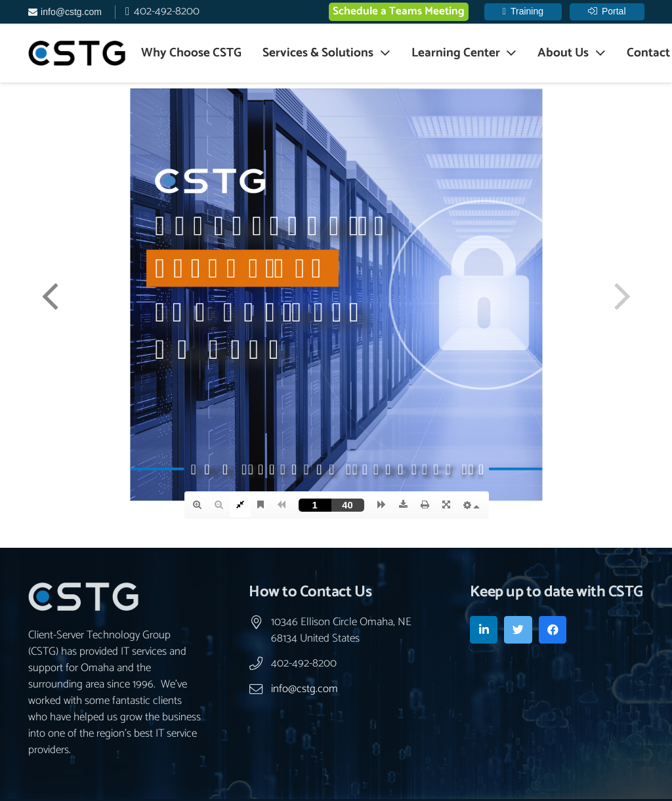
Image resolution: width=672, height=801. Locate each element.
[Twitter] (518, 630)
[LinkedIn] (484, 630)
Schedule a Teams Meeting (399, 11)
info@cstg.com (304, 689)
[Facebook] (553, 630)
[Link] (77, 53)
